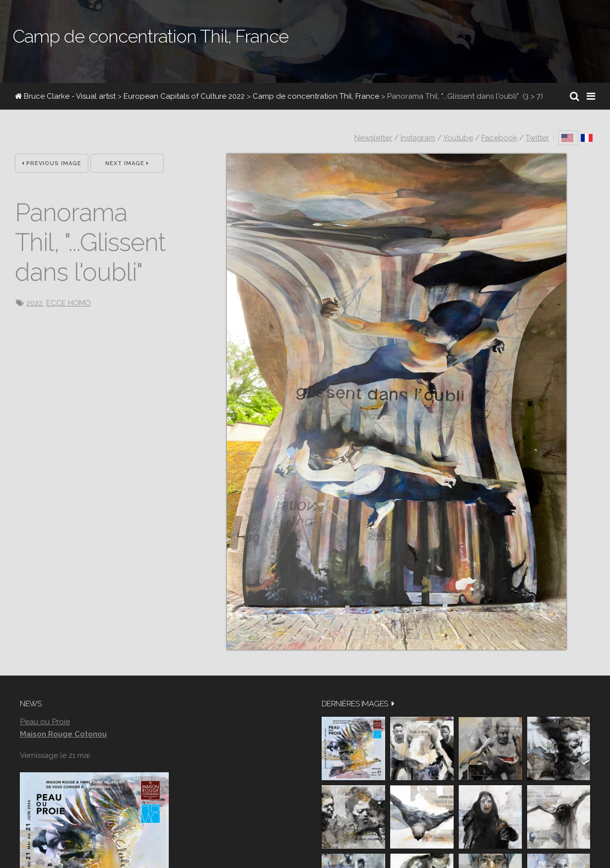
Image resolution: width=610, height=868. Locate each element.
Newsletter (373, 138)
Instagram (418, 138)
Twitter (537, 138)
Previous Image (52, 163)
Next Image (127, 163)
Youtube (458, 138)
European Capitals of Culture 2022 (184, 96)
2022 (34, 303)
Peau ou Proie (45, 721)
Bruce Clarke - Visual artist (65, 96)
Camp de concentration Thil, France (316, 96)
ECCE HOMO (68, 303)
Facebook (499, 138)
